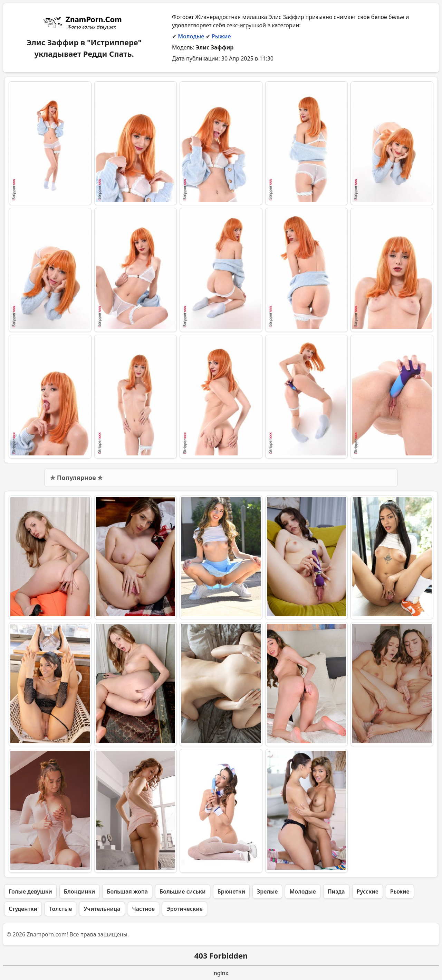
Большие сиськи (182, 891)
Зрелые (267, 891)
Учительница (102, 909)
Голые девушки (30, 891)
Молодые (191, 36)
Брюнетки (231, 891)
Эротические (185, 909)
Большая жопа (127, 891)
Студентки (23, 909)
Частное (144, 909)
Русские (368, 891)
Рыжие (221, 36)
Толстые (60, 909)
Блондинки (79, 891)
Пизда (336, 891)
